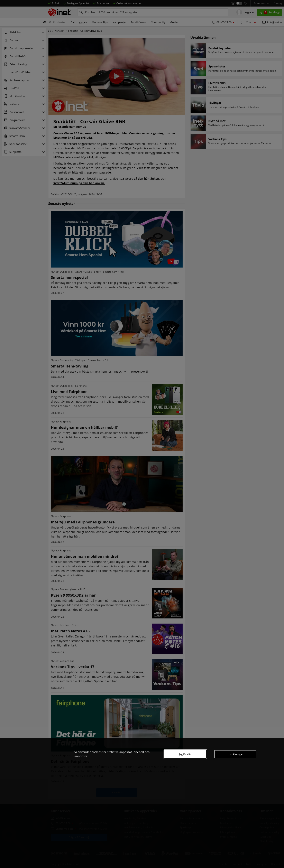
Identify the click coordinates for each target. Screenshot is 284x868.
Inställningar (235, 754)
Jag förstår (185, 754)
